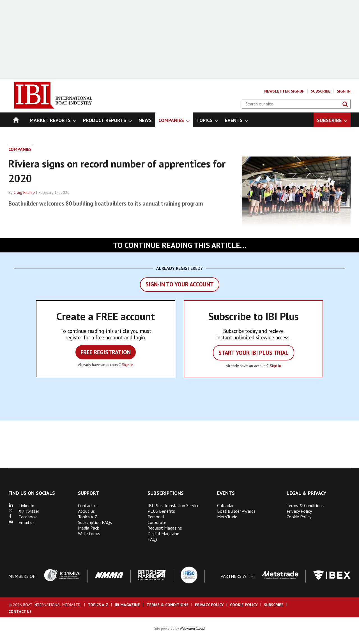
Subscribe (321, 91)
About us (86, 511)
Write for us (89, 533)
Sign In (344, 91)
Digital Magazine (163, 533)
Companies (20, 149)
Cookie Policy (299, 517)
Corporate (157, 522)
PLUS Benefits (161, 511)
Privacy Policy (299, 511)
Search (345, 104)
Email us (21, 522)
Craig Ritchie (24, 192)
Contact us (88, 505)
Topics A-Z (88, 517)
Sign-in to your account (180, 284)
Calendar (225, 505)
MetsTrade (227, 517)
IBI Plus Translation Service (173, 505)
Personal (156, 517)
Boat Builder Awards (236, 511)
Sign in (128, 365)
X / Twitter (24, 511)
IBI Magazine (127, 605)
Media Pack (88, 528)
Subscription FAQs (95, 522)
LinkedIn (21, 505)
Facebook (23, 517)
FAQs (153, 539)
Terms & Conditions (305, 505)
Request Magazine (165, 528)
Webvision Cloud (192, 628)
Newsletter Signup (284, 91)
